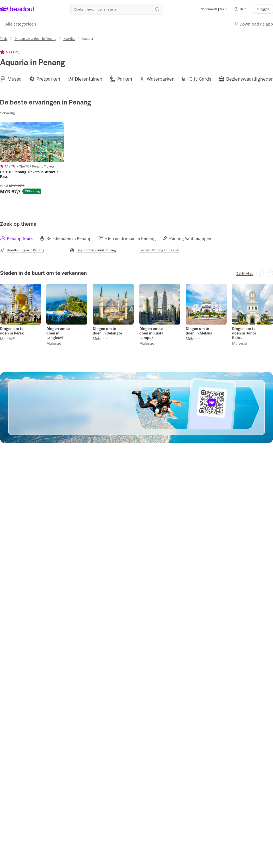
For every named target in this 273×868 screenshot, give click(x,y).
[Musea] (15, 79)
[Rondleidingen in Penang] (22, 250)
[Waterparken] (161, 79)
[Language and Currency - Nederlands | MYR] (214, 9)
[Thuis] (4, 38)
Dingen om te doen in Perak (12, 331)
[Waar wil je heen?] (117, 9)
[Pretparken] (48, 79)
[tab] (20, 238)
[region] (136, 79)
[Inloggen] (263, 9)
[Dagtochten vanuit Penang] (93, 250)
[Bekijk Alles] (245, 273)
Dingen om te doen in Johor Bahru (244, 333)
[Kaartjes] (69, 38)
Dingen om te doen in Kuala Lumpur (151, 333)
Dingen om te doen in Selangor (107, 331)
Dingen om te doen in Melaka (199, 331)
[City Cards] (200, 79)
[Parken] (125, 79)
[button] (240, 9)
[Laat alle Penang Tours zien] (159, 250)
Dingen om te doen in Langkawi (58, 333)
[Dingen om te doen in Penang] (35, 38)
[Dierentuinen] (89, 79)
